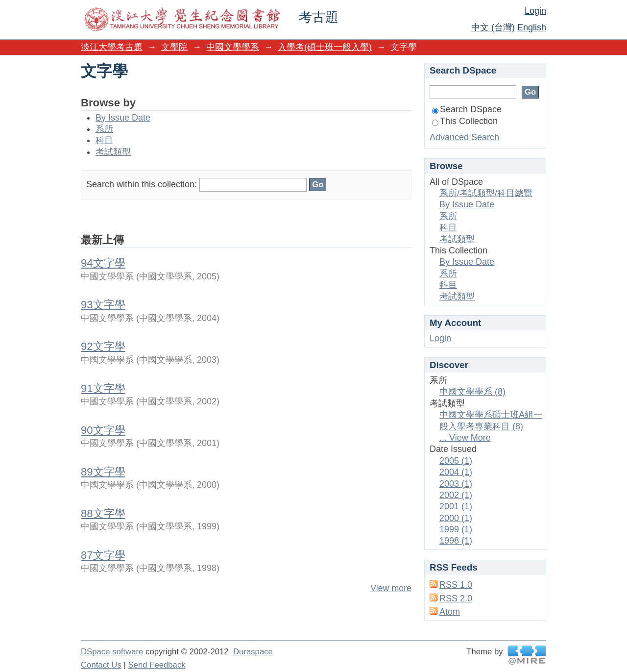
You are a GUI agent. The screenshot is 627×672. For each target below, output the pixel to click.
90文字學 (103, 430)
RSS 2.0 (456, 598)
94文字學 (103, 263)
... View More (465, 438)
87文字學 (103, 555)
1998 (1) (456, 541)
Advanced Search (464, 137)
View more (391, 588)
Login (535, 11)
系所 (104, 129)
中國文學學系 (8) (472, 392)
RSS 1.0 (456, 585)
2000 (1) (456, 518)
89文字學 (103, 472)
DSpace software (112, 652)
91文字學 (103, 388)
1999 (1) (456, 529)
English (532, 27)
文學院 (174, 47)
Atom (450, 612)
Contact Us (101, 665)
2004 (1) (456, 472)
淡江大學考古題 (112, 47)
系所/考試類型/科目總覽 (486, 193)
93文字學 (103, 305)
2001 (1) (456, 506)
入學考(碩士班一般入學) (325, 47)
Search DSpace (467, 109)
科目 (104, 140)
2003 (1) (456, 484)
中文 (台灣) (493, 27)
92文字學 (103, 346)
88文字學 (103, 513)
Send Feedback (157, 665)
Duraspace (253, 652)
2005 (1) (456, 461)
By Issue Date (123, 118)
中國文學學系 (233, 47)
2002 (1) (456, 495)
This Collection (465, 121)
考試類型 (113, 152)
